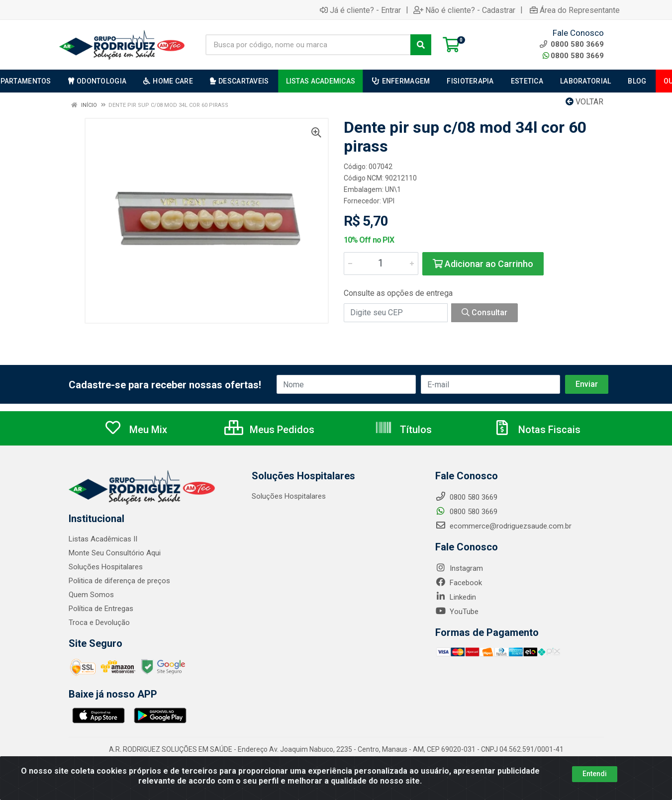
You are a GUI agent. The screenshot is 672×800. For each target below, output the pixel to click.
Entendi (595, 774)
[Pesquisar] (421, 45)
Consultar (484, 312)
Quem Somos (91, 595)
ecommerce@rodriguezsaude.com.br (503, 526)
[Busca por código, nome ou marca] (308, 45)
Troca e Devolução (99, 622)
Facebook (459, 583)
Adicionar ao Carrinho (483, 264)
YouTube (457, 612)
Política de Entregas (101, 609)
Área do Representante (575, 10)
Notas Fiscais (537, 430)
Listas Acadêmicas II (103, 539)
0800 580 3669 (573, 56)
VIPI (388, 201)
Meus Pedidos (269, 430)
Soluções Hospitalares (106, 567)
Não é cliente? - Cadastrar (464, 10)
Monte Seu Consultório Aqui (115, 553)
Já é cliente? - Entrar (360, 10)
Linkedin (456, 597)
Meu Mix (136, 430)
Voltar (584, 102)
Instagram (459, 568)
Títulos (403, 430)
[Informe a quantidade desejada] (381, 264)
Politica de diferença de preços (119, 581)
